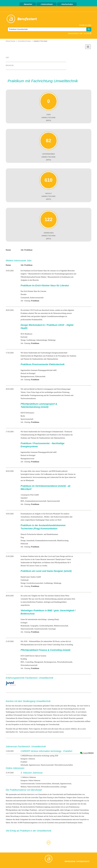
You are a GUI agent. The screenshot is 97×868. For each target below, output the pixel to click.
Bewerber (28, 4)
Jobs (79, 804)
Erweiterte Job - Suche (80, 33)
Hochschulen (67, 4)
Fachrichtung (24, 41)
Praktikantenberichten (74, 794)
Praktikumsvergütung (43, 807)
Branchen (72, 718)
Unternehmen (47, 4)
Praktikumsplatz (72, 823)
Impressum (70, 861)
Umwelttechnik (79, 721)
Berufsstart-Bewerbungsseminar (46, 813)
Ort (7, 58)
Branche (10, 65)
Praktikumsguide (78, 801)
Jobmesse (9, 820)
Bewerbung (72, 706)
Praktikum (11, 41)
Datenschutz (83, 861)
